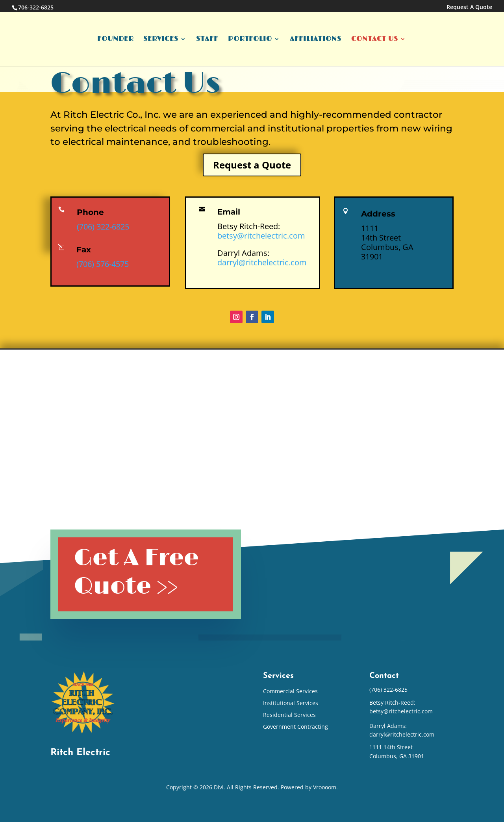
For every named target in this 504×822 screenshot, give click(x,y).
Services (161, 40)
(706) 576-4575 (103, 264)
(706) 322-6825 (103, 227)
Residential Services (289, 715)
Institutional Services (291, 704)
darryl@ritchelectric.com (262, 262)
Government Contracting (296, 727)
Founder (115, 40)
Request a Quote (252, 165)
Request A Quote (469, 7)
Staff (207, 40)
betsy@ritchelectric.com (261, 236)
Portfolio (250, 40)
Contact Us (375, 40)
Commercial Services (290, 692)
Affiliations (316, 40)
